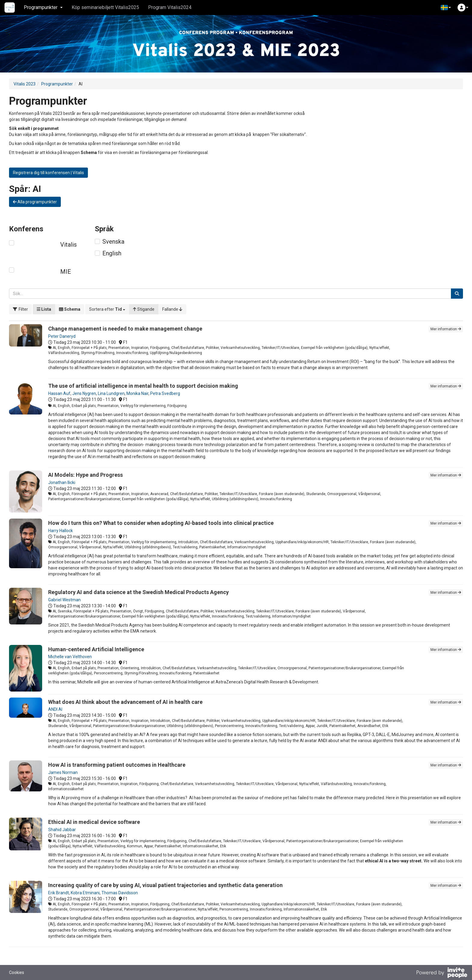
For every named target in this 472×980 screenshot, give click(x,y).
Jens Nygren (84, 393)
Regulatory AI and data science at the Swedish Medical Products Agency (138, 592)
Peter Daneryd (62, 336)
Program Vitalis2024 (170, 7)
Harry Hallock (61, 531)
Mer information (446, 329)
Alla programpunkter (35, 202)
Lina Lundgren (111, 393)
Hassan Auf (59, 393)
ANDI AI (55, 709)
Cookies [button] (17, 972)
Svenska (113, 242)
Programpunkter (57, 84)
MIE (66, 272)
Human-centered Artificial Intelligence (96, 649)
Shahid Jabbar (62, 830)
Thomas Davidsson (120, 893)
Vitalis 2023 (25, 84)
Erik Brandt (59, 893)
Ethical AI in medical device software (94, 822)
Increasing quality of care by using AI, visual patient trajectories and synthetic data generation (165, 885)
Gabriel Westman (64, 600)
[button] (446, 8)
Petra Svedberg (165, 393)
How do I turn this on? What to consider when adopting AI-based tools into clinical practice (161, 523)
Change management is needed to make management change (125, 329)
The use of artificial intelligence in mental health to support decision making (143, 386)
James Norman (63, 772)
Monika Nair (137, 393)
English (112, 253)
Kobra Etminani (85, 893)
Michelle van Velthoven (70, 657)
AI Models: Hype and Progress (85, 475)
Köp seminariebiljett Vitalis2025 (105, 7)
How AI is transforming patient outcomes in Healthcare (117, 765)
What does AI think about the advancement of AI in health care (125, 702)
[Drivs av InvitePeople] (442, 973)
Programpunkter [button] (43, 7)
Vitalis (68, 245)
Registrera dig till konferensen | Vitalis (48, 173)
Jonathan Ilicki (62, 482)
